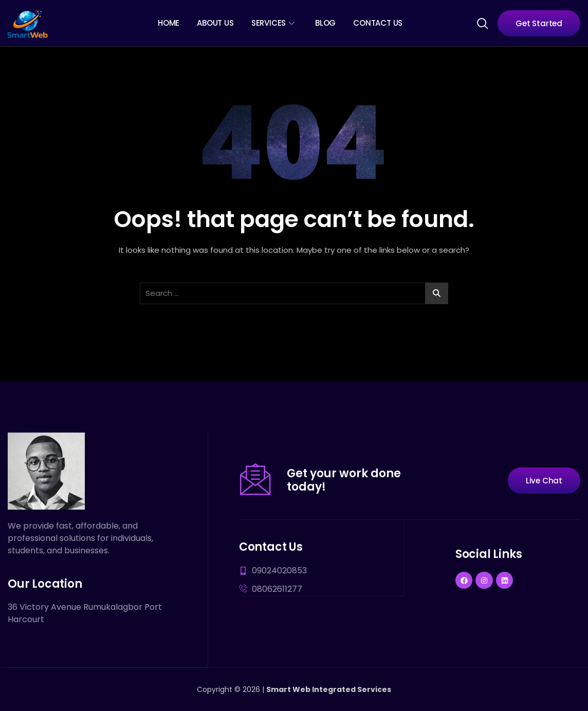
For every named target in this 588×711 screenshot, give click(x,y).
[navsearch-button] (482, 23)
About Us (215, 23)
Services (273, 23)
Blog (325, 23)
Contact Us (378, 23)
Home (169, 23)
